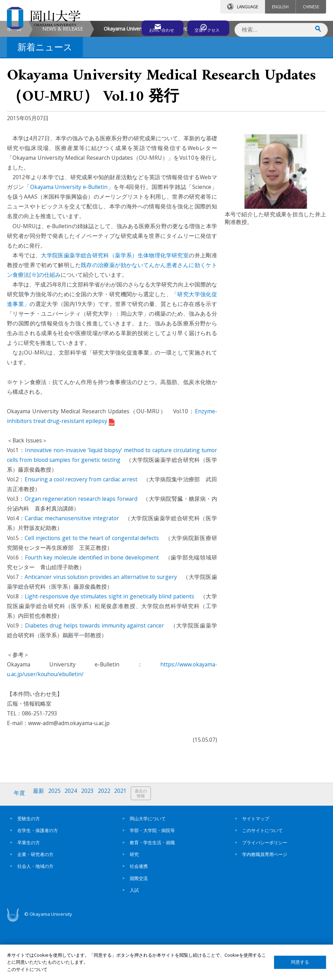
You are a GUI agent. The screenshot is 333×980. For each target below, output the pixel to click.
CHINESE (311, 7)
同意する (300, 962)
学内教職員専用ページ (265, 911)
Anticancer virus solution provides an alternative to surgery (101, 635)
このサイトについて (262, 887)
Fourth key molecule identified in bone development (92, 616)
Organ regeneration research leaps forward (81, 557)
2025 (57, 851)
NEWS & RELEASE (63, 87)
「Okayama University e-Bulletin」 (69, 245)
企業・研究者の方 (35, 911)
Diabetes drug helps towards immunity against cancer (95, 684)
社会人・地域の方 (35, 922)
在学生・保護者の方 (38, 887)
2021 (126, 851)
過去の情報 (147, 852)
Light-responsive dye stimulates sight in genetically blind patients (109, 655)
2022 (109, 851)
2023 (91, 851)
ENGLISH (280, 7)
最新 (40, 851)
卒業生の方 (29, 899)
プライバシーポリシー (265, 899)
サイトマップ (256, 875)
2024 (74, 851)
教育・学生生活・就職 (152, 899)
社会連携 (139, 922)
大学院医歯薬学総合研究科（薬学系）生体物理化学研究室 (115, 314)
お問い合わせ (144, 27)
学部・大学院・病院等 (152, 887)
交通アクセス (205, 27)
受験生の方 (29, 875)
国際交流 (139, 935)
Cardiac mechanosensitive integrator (72, 576)
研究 (134, 911)
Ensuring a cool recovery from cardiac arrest (81, 538)
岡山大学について (148, 875)
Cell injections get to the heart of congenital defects (92, 596)
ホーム (14, 87)
